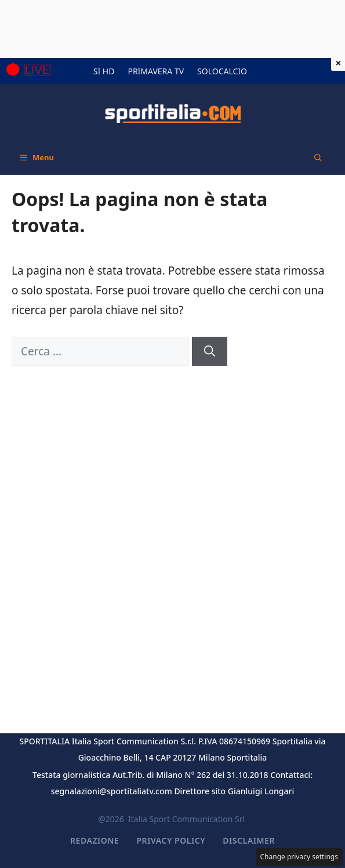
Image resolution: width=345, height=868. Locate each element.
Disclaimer (249, 840)
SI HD (104, 71)
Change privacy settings (299, 857)
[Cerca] (210, 352)
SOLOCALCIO (222, 71)
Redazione (95, 840)
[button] (318, 157)
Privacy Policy (171, 840)
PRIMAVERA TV (156, 71)
